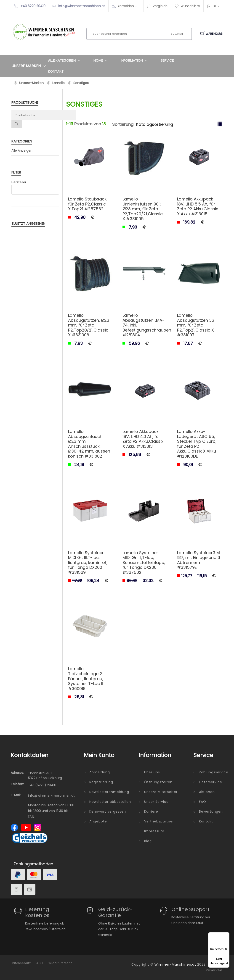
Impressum (154, 831)
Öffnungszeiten (158, 782)
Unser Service (156, 802)
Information (135, 61)
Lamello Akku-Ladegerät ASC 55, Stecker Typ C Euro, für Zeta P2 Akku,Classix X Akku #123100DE (197, 444)
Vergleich (157, 6)
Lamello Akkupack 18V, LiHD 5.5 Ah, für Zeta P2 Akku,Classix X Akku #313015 (198, 206)
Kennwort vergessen (108, 811)
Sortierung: (123, 124)
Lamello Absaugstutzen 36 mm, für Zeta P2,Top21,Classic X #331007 (196, 325)
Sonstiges (81, 83)
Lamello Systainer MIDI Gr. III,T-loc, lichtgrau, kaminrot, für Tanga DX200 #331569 (88, 562)
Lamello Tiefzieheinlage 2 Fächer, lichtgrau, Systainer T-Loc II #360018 (86, 678)
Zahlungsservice (211, 772)
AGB (40, 963)
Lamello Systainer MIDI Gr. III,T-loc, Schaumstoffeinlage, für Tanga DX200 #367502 (144, 562)
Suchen (177, 34)
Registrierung (101, 782)
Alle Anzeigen (22, 150)
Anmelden (129, 6)
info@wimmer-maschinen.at (82, 6)
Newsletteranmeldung (109, 792)
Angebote (98, 821)
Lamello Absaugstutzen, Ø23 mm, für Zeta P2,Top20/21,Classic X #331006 (89, 325)
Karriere (151, 811)
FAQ (203, 802)
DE (215, 6)
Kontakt (56, 71)
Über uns (152, 772)
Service (167, 60)
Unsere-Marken (31, 83)
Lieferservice (211, 782)
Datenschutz (21, 963)
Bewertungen (211, 811)
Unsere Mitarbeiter (161, 792)
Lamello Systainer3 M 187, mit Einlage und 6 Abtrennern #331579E (199, 560)
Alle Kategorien (65, 61)
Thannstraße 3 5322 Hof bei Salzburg (45, 776)
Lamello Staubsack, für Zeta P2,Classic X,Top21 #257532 (88, 204)
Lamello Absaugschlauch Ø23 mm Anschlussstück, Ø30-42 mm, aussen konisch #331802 (89, 444)
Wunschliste (187, 6)
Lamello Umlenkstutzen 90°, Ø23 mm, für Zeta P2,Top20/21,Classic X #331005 (143, 209)
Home (102, 61)
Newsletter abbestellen (110, 802)
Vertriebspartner (159, 821)
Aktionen (207, 792)
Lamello (58, 83)
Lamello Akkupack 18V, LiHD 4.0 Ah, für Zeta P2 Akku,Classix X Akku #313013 (143, 439)
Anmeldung (100, 772)
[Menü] (227, 935)
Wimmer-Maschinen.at (175, 964)
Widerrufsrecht (60, 963)
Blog (148, 841)
